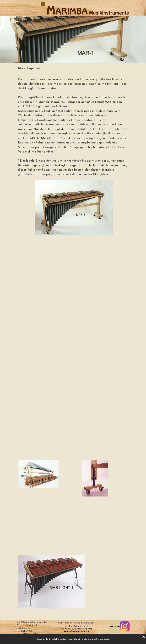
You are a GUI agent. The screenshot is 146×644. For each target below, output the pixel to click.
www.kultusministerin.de (76, 631)
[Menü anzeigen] (43, 4)
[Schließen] (144, 637)
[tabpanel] (73, 69)
